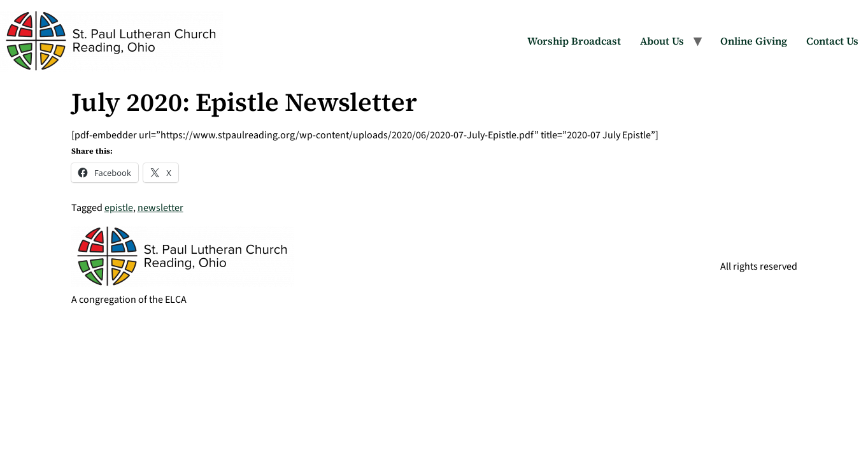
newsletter (160, 208)
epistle (119, 208)
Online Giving (754, 41)
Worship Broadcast (574, 41)
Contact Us (832, 41)
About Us (662, 41)
